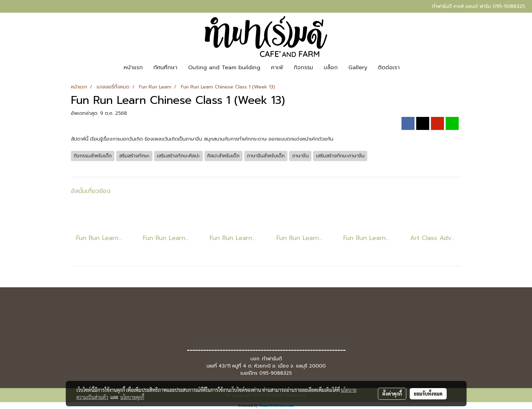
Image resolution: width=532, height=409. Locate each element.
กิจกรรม (303, 68)
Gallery (358, 68)
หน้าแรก (133, 68)
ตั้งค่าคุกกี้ (392, 394)
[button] (411, 68)
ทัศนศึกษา (165, 68)
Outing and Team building (224, 68)
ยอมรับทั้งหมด (428, 394)
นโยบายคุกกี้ (132, 397)
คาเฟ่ (277, 68)
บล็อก (331, 68)
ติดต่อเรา (389, 68)
